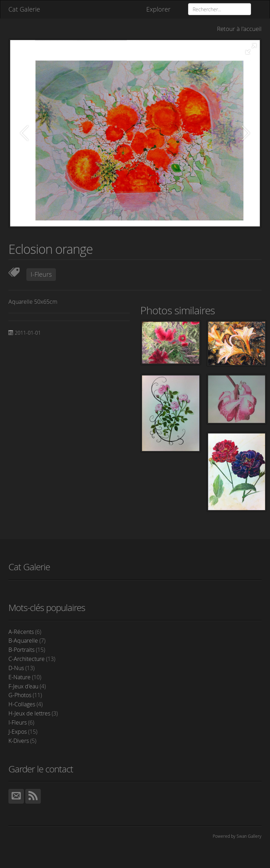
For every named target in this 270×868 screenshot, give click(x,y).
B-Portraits (27, 650)
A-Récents (25, 632)
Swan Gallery (249, 836)
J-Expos (23, 732)
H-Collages (25, 704)
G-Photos (25, 695)
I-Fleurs (41, 274)
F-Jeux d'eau (27, 686)
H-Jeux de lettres (33, 713)
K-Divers (22, 741)
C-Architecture (32, 659)
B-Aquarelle (27, 641)
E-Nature (25, 677)
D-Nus (21, 668)
